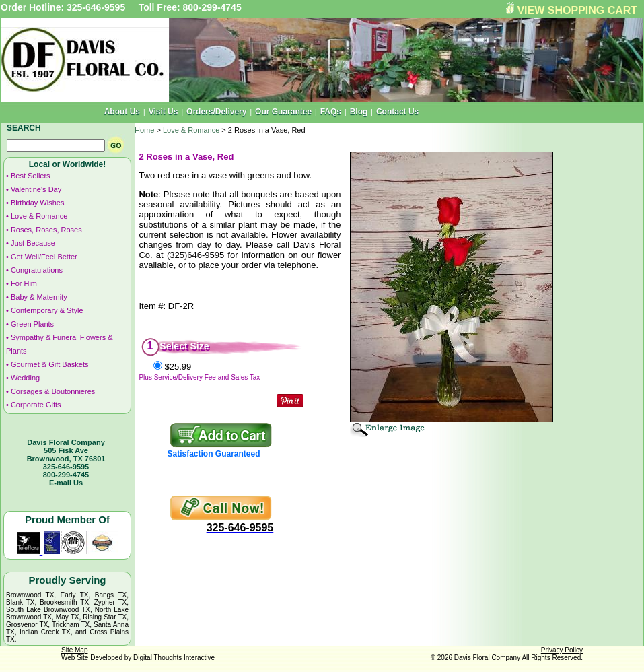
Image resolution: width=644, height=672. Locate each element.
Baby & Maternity (39, 297)
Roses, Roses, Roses (46, 230)
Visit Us (164, 112)
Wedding (25, 378)
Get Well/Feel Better (44, 257)
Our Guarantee (283, 112)
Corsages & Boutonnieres (53, 391)
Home (144, 130)
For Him (24, 283)
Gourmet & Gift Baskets (50, 364)
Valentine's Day (36, 189)
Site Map (74, 650)
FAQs (331, 112)
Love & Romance (39, 216)
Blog (359, 112)
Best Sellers (31, 176)
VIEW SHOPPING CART (577, 10)
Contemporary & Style (47, 310)
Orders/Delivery (216, 112)
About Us (122, 112)
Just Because (33, 243)
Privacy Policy (562, 650)
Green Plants (32, 324)
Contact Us (397, 112)
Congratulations (37, 270)
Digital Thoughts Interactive (174, 658)
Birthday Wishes (37, 203)
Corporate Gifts (36, 405)
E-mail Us (66, 483)
